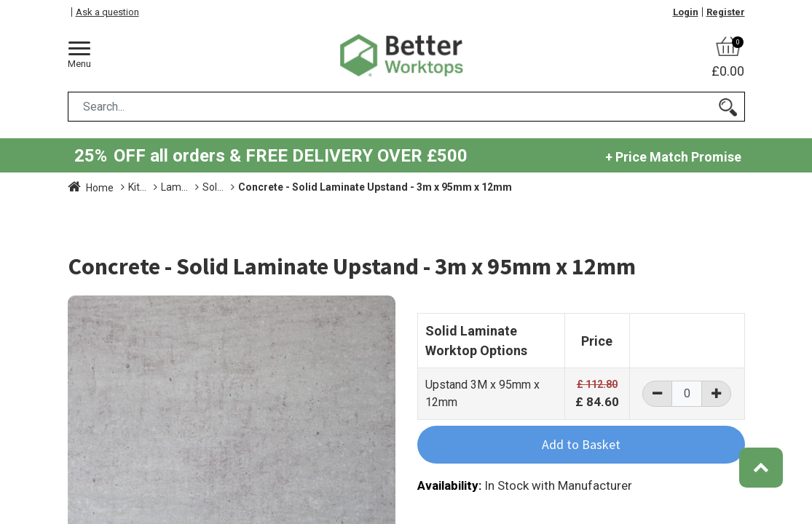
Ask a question (107, 12)
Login (686, 12)
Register (726, 12)
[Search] (728, 107)
